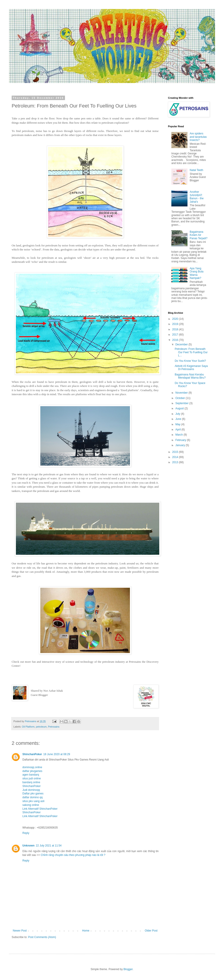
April (178, 430)
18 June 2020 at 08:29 (57, 754)
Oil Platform (28, 727)
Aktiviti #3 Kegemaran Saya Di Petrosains (191, 368)
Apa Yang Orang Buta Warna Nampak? (197, 273)
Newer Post (20, 931)
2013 (176, 462)
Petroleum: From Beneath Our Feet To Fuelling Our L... (191, 352)
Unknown (28, 846)
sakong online (31, 805)
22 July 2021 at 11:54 (49, 846)
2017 (176, 335)
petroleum (41, 727)
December (182, 344)
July (178, 414)
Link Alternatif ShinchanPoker (40, 809)
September (182, 403)
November (182, 393)
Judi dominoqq (31, 790)
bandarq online (31, 782)
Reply (26, 833)
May (178, 424)
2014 (176, 457)
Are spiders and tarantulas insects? (198, 137)
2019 (176, 324)
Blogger (128, 969)
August (180, 408)
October (181, 398)
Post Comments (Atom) (42, 937)
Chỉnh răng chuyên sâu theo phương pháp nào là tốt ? (73, 855)
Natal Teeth (197, 170)
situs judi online (32, 778)
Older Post (151, 931)
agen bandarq (31, 775)
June (179, 419)
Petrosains (54, 727)
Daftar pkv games (33, 794)
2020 (176, 319)
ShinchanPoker (32, 754)
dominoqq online (32, 767)
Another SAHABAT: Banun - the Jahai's (197, 197)
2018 (176, 329)
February (181, 440)
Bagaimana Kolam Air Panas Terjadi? (199, 235)
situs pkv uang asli (33, 801)
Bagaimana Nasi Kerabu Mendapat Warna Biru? (190, 376)
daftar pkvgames (32, 771)
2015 (176, 452)
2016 (176, 340)
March (180, 435)
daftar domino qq (32, 797)
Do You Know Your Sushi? (190, 361)
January (181, 445)
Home (86, 931)
